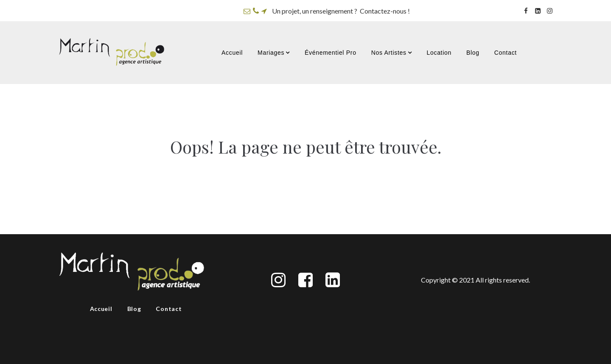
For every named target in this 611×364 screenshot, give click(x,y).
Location (439, 53)
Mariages (274, 53)
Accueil (232, 53)
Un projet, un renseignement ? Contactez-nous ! (341, 11)
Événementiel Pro (331, 53)
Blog (473, 53)
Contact (506, 53)
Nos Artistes (392, 53)
